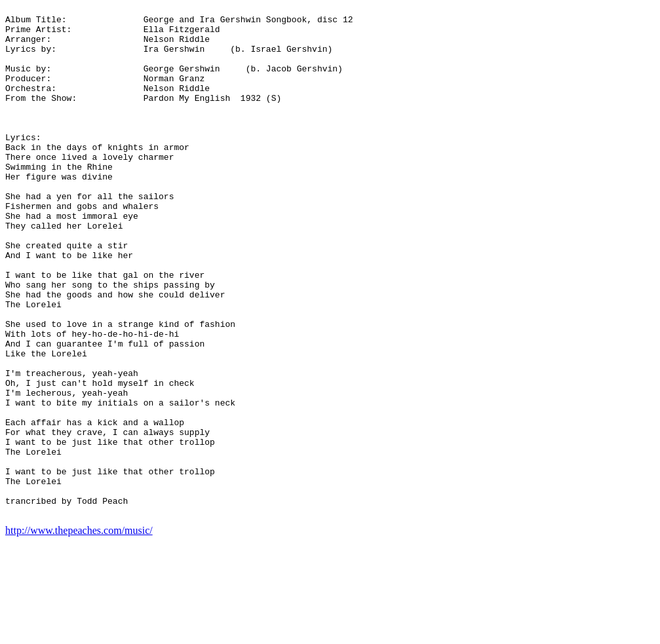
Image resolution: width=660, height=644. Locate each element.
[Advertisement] (602, 202)
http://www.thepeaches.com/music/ (79, 633)
